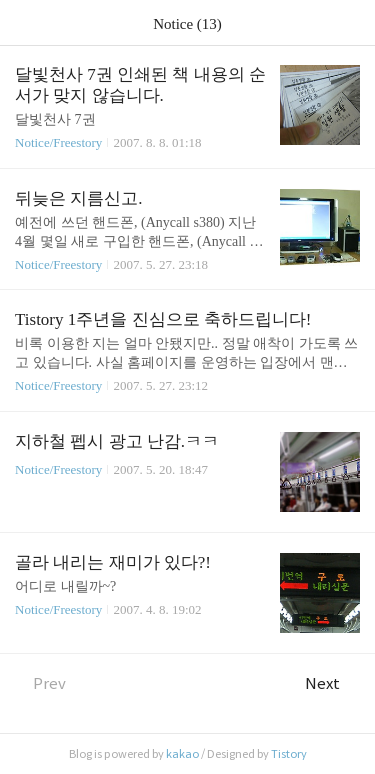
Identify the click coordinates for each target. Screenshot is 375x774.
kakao (182, 754)
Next (332, 683)
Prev (40, 683)
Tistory (289, 754)
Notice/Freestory (58, 142)
